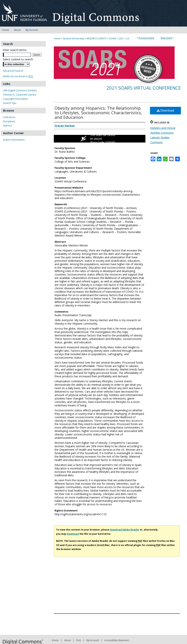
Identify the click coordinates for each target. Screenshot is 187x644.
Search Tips (10, 103)
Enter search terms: (15, 50)
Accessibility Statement (117, 640)
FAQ (79, 640)
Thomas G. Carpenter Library (20, 95)
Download (166, 111)
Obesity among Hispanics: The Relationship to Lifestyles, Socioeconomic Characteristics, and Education (98, 113)
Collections (9, 117)
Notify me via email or (18, 76)
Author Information (14, 140)
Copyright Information (15, 99)
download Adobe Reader (125, 530)
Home (57, 38)
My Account (93, 640)
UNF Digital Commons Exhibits (20, 90)
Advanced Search (13, 71)
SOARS (113, 38)
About (67, 640)
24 (128, 38)
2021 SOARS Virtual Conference (144, 88)
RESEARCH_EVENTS (97, 38)
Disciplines (9, 121)
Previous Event (146, 38)
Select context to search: (18, 59)
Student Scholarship (74, 38)
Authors (7, 126)
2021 (121, 38)
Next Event (166, 38)
